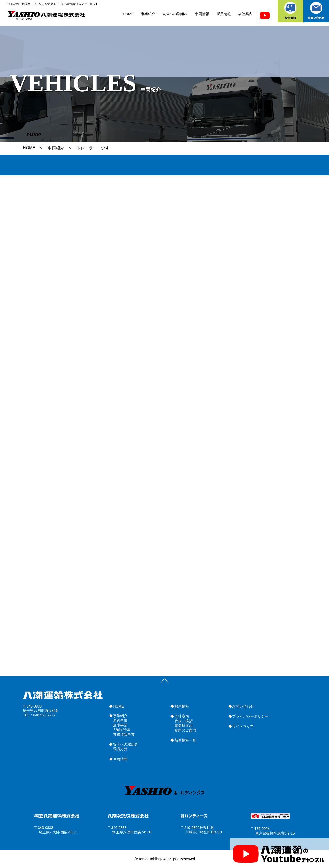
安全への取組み (175, 14)
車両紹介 (56, 148)
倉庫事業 (120, 725)
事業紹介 (148, 14)
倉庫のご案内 (185, 730)
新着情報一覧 (185, 740)
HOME (128, 14)
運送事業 (120, 720)
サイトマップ (243, 726)
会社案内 (245, 14)
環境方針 (120, 749)
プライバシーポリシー (250, 716)
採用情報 (224, 14)
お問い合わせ (243, 706)
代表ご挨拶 (184, 721)
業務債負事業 (124, 734)
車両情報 (202, 14)
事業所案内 (184, 726)
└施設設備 (122, 730)
